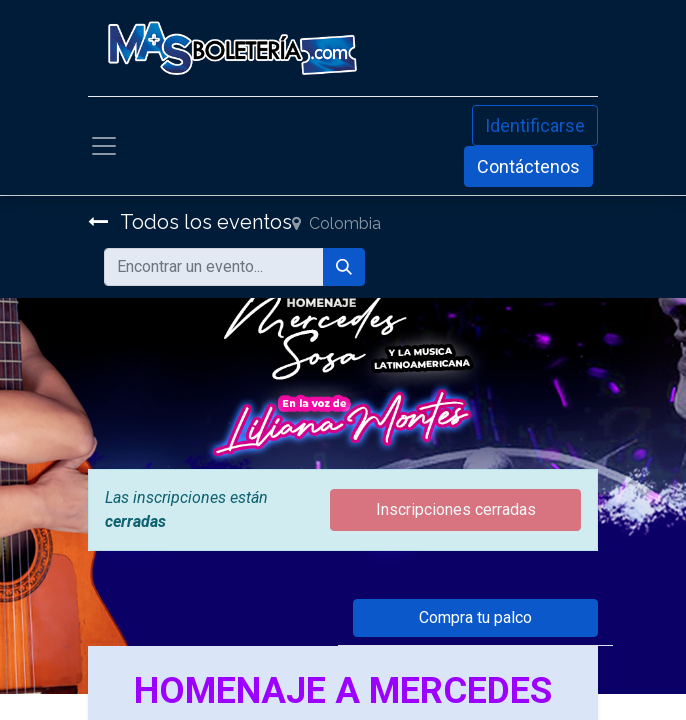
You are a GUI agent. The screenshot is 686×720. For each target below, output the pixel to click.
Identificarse (535, 125)
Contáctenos (528, 166)
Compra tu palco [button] (475, 617)
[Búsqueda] (344, 267)
